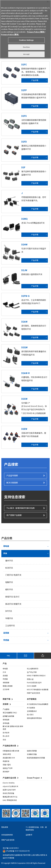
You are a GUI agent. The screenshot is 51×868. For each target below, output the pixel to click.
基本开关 (9, 561)
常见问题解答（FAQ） (10, 713)
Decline (26, 46)
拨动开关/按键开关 (13, 604)
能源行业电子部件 (9, 790)
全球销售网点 (32, 711)
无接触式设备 (32, 754)
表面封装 (6, 761)
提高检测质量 (32, 751)
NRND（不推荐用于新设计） (36, 676)
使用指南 (6, 720)
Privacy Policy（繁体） (10, 34)
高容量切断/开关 (9, 758)
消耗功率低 (7, 754)
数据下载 (7, 699)
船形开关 (9, 590)
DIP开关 (9, 611)
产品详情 (35, 80)
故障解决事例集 (8, 716)
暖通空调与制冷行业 (10, 797)
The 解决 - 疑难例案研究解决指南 (20, 508)
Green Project (33, 778)
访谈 (4, 740)
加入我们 (30, 715)
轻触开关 (9, 582)
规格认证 (30, 679)
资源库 (6, 704)
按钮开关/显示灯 (12, 597)
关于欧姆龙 (31, 708)
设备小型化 (7, 765)
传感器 (6, 640)
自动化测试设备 (8, 793)
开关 (5, 553)
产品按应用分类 (9, 746)
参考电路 (6, 723)
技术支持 (6, 733)
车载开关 (9, 618)
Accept (26, 53)
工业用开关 (10, 626)
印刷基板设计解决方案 (11, 751)
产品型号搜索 (12, 476)
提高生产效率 (8, 768)
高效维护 (6, 772)
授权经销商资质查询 (34, 718)
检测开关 (9, 568)
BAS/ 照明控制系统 (10, 800)
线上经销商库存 (33, 669)
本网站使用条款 (7, 835)
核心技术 (6, 736)
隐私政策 (5, 827)
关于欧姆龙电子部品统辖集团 (38, 704)
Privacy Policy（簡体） (36, 31)
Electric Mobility (9, 783)
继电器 (6, 546)
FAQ (8, 656)
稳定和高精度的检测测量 (36, 758)
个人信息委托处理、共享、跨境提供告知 (36, 829)
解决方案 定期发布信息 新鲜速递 (13, 728)
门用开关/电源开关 (13, 575)
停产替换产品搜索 (14, 515)
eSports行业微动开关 (10, 786)
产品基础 (6, 709)
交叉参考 (6, 690)
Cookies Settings (26, 39)
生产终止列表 (32, 672)
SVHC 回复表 (32, 686)
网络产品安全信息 (33, 693)
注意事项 (29, 835)
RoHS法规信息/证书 (34, 683)
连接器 (6, 633)
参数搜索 (6, 683)
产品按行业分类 (9, 778)
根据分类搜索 (8, 686)
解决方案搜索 (12, 483)
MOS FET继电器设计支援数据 (38, 690)
